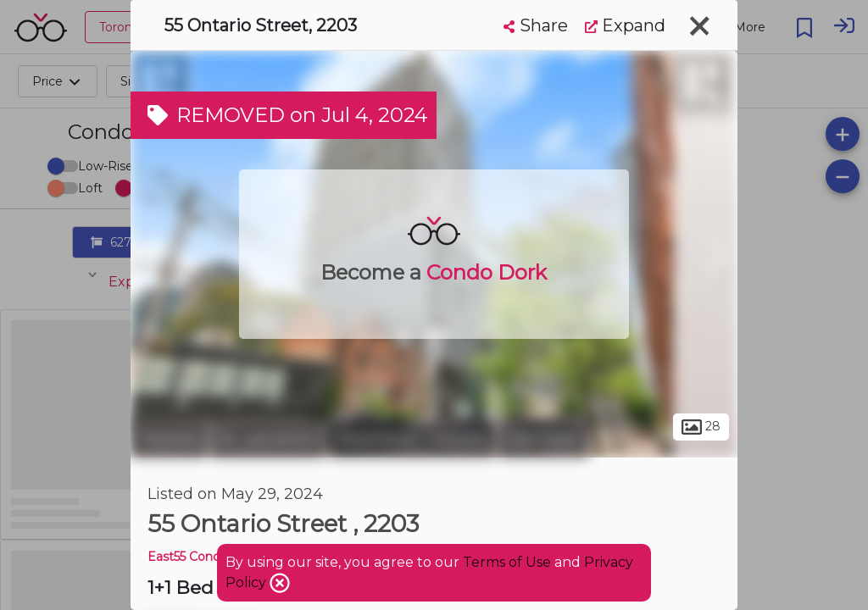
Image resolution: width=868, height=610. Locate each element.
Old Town (544, 439)
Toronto (169, 439)
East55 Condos (191, 557)
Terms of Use (507, 562)
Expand (625, 25)
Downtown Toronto (412, 439)
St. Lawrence (268, 439)
